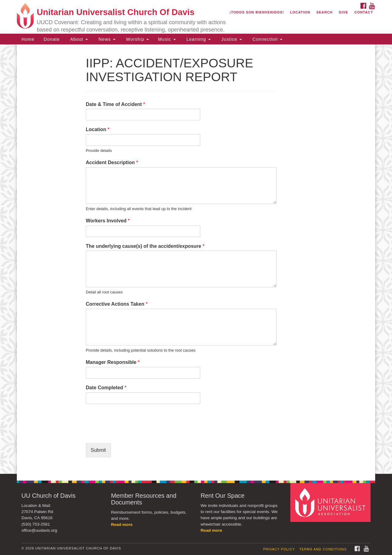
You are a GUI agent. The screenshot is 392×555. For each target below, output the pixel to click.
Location (300, 12)
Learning (198, 39)
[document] (196, 259)
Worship (137, 39)
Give (343, 12)
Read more (122, 525)
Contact (364, 12)
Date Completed (106, 388)
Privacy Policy (279, 549)
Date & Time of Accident (115, 104)
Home (28, 39)
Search (324, 12)
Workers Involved (108, 221)
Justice (231, 39)
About (78, 39)
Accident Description (112, 162)
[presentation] (132, 433)
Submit (98, 450)
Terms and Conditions (323, 549)
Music (167, 39)
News (106, 39)
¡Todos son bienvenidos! (257, 12)
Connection (267, 39)
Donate (51, 39)
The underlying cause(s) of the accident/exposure (145, 246)
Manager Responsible (113, 362)
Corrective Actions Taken (117, 304)
